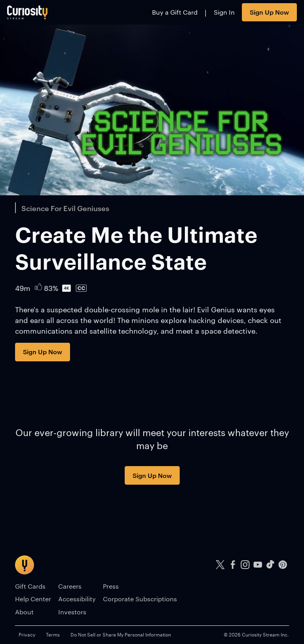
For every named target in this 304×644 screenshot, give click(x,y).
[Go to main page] (28, 12)
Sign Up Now (269, 12)
